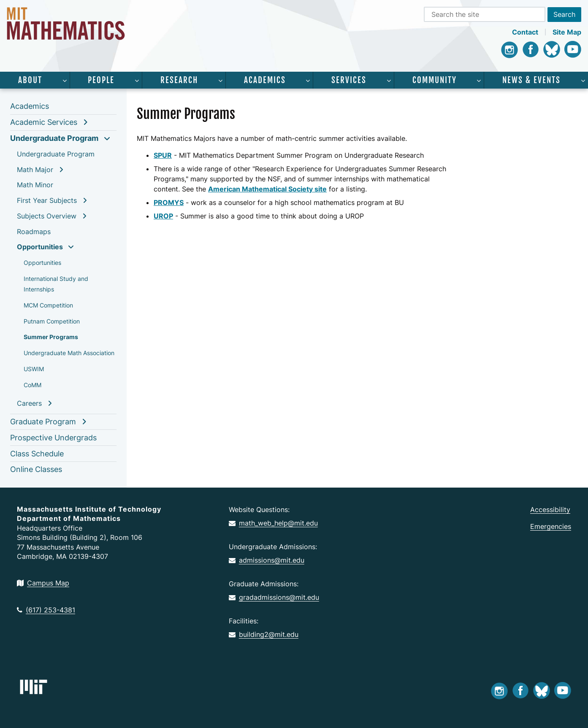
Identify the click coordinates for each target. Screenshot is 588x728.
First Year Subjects (47, 200)
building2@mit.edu (264, 634)
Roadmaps (34, 232)
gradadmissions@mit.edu (274, 597)
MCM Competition (48, 305)
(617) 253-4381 (46, 610)
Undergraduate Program (54, 138)
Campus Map (43, 583)
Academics (265, 80)
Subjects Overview (47, 216)
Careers (29, 403)
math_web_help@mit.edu (273, 523)
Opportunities (40, 247)
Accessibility (550, 510)
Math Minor (35, 185)
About (30, 80)
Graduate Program (43, 422)
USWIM (34, 369)
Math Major (35, 170)
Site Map (567, 32)
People (101, 80)
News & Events (531, 80)
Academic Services (44, 122)
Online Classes (36, 469)
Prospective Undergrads (53, 438)
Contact (525, 32)
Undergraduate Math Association (69, 353)
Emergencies (551, 526)
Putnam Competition (52, 321)
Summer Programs (51, 337)
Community (435, 80)
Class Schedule (37, 454)
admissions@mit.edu (267, 560)
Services (349, 80)
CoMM (33, 385)
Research (179, 80)
